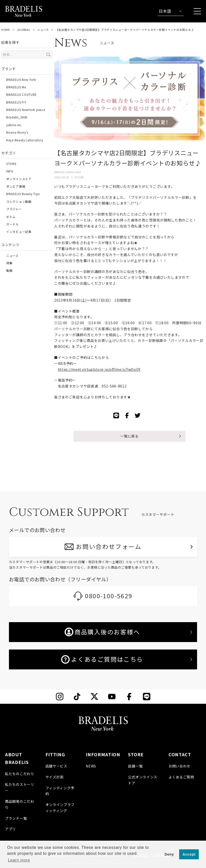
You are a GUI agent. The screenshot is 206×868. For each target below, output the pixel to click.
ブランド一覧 (16, 818)
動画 (9, 270)
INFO (10, 171)
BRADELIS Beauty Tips (23, 194)
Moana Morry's (17, 132)
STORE (11, 164)
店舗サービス (56, 766)
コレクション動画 (19, 201)
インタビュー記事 (19, 232)
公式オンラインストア (143, 780)
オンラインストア (19, 179)
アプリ (10, 829)
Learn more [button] (19, 860)
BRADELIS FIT (16, 102)
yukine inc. (14, 125)
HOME (6, 30)
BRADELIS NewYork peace (26, 110)
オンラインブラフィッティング (60, 808)
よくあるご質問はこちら (102, 659)
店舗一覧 (135, 766)
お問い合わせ (179, 766)
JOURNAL (24, 30)
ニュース (43, 30)
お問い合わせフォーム (109, 546)
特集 (9, 263)
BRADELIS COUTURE (21, 94)
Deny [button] (169, 854)
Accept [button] (189, 854)
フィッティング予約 (60, 791)
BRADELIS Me (16, 87)
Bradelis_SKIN (17, 117)
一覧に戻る (129, 436)
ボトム (11, 217)
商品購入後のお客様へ (102, 632)
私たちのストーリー (20, 787)
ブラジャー (14, 209)
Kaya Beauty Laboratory (25, 140)
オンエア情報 (16, 186)
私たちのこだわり (20, 774)
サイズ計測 (55, 777)
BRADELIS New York (21, 80)
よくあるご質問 (181, 777)
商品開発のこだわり (20, 804)
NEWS (91, 766)
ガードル (13, 224)
